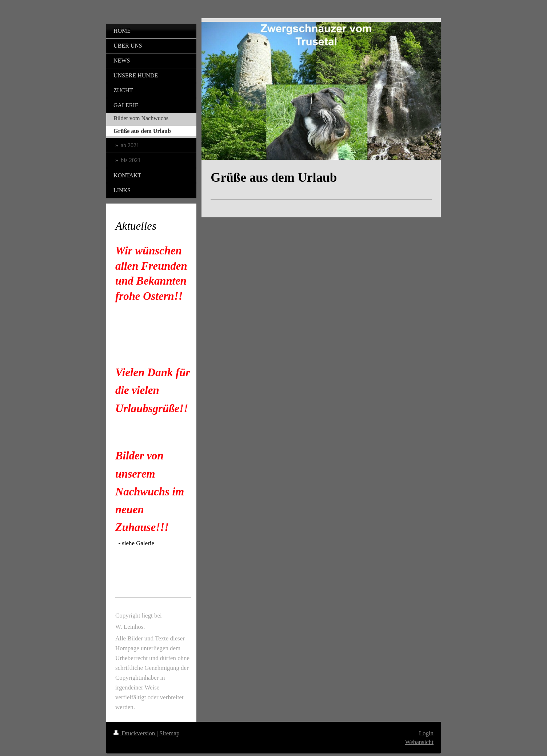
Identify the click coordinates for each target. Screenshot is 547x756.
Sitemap (169, 733)
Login (426, 733)
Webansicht (419, 742)
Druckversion (135, 733)
